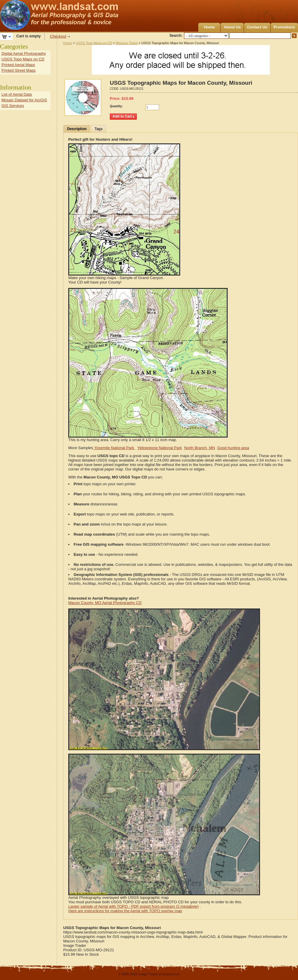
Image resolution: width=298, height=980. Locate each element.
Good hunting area (233, 448)
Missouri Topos (127, 43)
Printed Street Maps (19, 70)
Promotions (284, 27)
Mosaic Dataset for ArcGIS (24, 100)
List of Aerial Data (17, 94)
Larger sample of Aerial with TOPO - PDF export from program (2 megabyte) (134, 906)
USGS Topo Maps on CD (94, 43)
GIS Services (13, 106)
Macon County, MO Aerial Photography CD (105, 603)
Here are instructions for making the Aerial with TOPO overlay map (125, 911)
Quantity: (116, 106)
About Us (232, 27)
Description (77, 129)
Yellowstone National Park (160, 448)
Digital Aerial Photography (24, 53)
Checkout (58, 36)
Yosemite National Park (114, 448)
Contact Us (257, 27)
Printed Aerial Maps (18, 65)
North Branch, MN (199, 448)
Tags (99, 129)
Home (209, 27)
